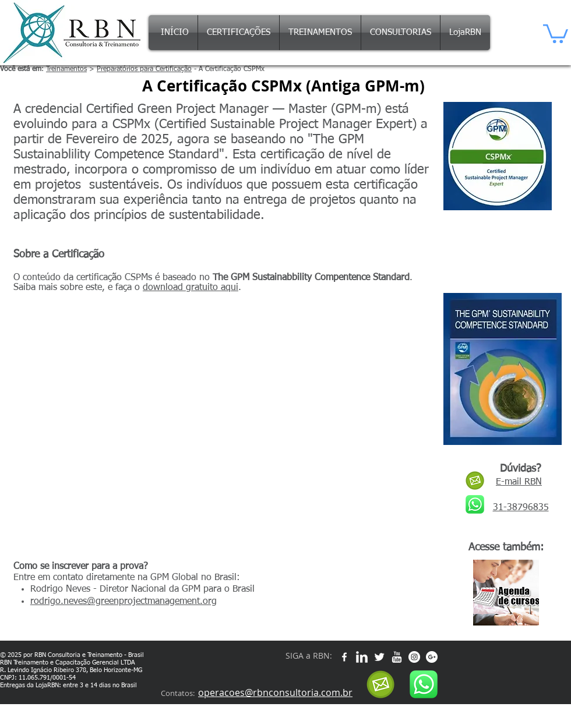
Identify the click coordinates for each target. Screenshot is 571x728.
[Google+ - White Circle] (432, 657)
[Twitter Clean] (379, 657)
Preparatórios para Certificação (144, 69)
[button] (556, 33)
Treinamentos (66, 69)
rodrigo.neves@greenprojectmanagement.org (124, 602)
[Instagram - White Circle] (414, 657)
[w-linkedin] (362, 657)
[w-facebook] (344, 657)
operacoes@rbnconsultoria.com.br (275, 692)
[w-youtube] (397, 657)
